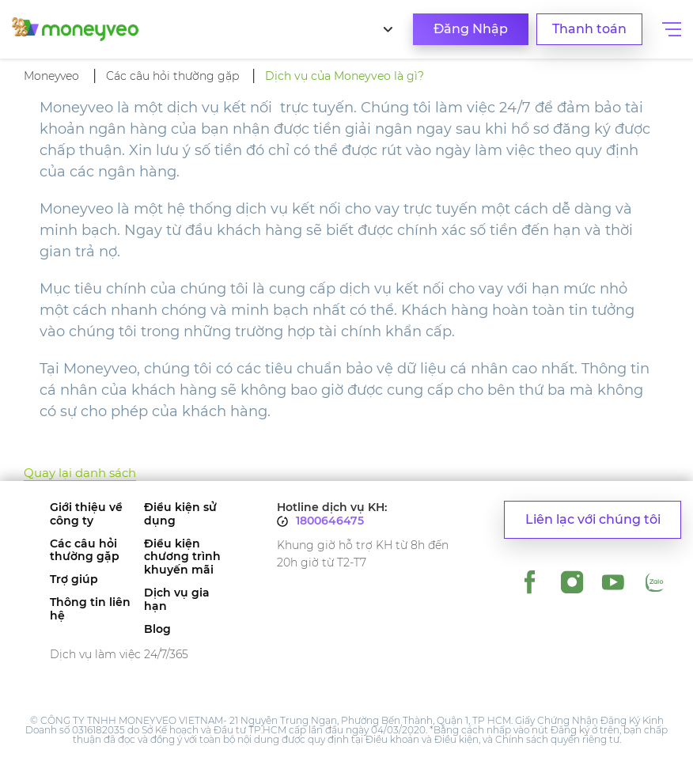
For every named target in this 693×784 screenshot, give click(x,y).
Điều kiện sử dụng (180, 514)
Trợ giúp (74, 579)
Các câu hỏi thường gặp (85, 551)
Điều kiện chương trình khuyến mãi (182, 557)
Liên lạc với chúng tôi (593, 519)
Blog (157, 629)
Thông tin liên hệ (90, 609)
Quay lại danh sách (80, 473)
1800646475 (330, 521)
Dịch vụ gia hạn (177, 600)
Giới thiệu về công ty (86, 514)
